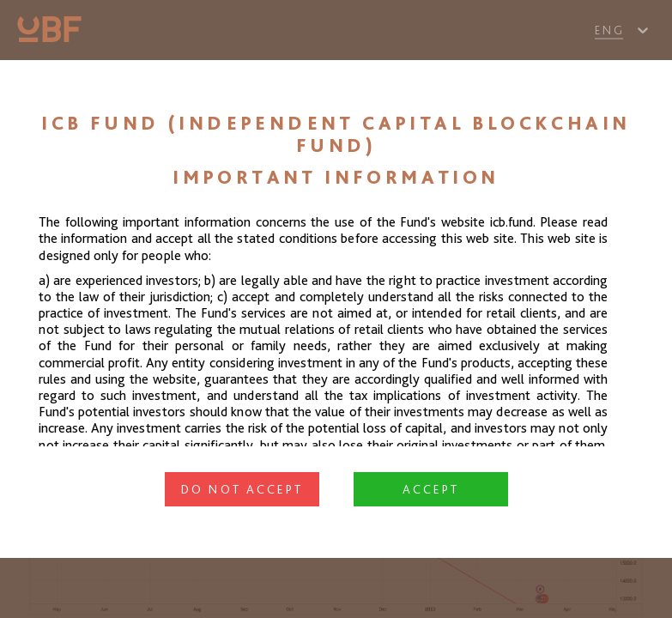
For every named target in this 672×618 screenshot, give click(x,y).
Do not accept (242, 489)
